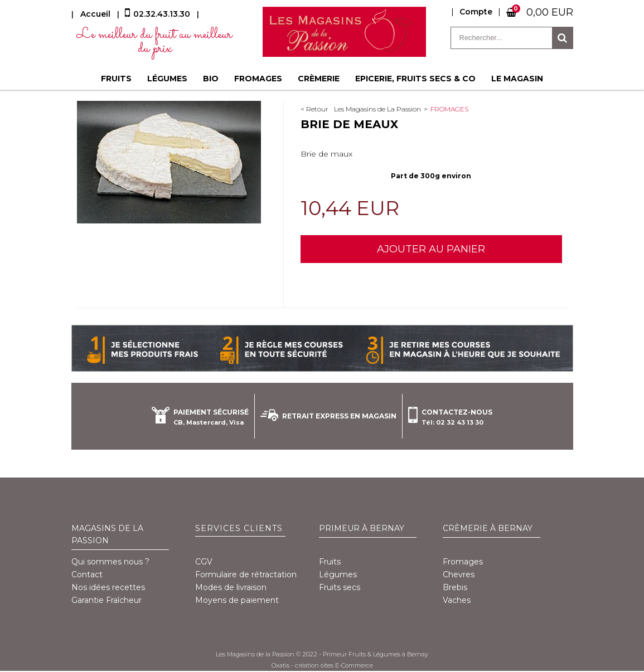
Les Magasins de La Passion (377, 109)
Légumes (167, 79)
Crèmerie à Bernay (488, 528)
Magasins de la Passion (107, 534)
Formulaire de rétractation (246, 574)
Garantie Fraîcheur (106, 600)
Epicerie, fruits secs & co (415, 79)
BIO (211, 79)
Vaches (457, 600)
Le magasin (517, 79)
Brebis (455, 587)
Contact (87, 574)
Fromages (258, 79)
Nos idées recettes (108, 587)
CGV (204, 562)
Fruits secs (340, 587)
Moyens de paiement (237, 600)
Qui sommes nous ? (110, 562)
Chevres (459, 574)
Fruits (116, 79)
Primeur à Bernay (362, 528)
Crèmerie (319, 79)
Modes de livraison (231, 587)
